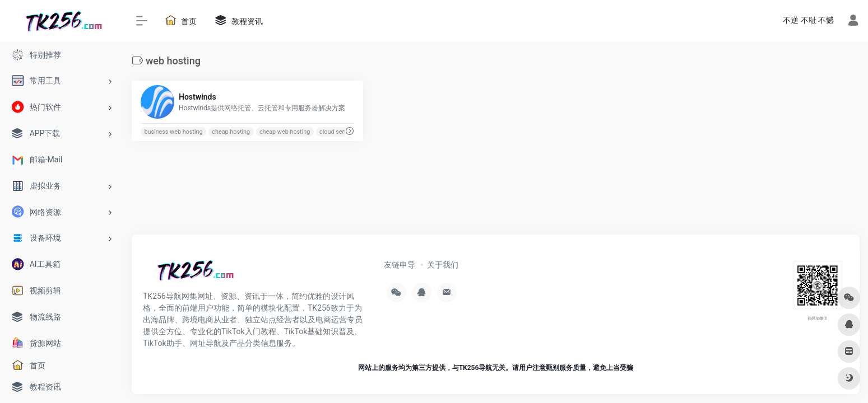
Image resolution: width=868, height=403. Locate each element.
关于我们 (443, 265)
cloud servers (337, 132)
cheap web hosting (285, 132)
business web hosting (173, 132)
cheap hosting (231, 132)
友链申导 (400, 265)
